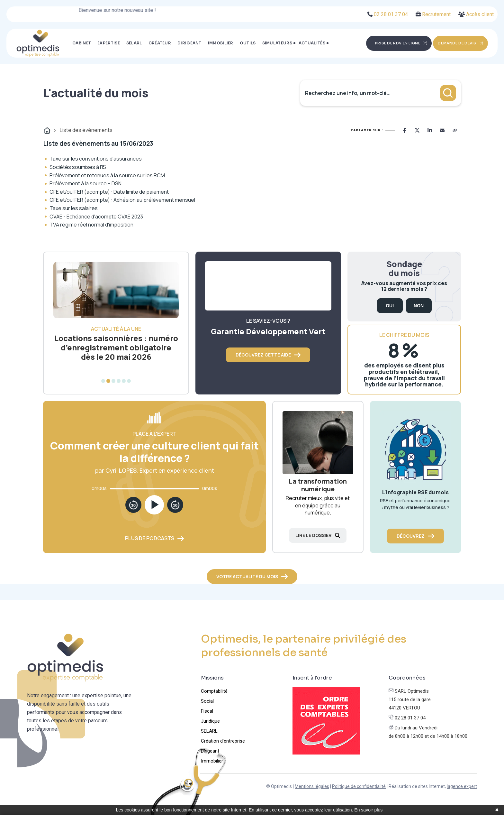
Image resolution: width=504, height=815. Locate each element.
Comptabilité (214, 691)
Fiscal (207, 711)
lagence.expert (462, 786)
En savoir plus (368, 810)
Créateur (160, 43)
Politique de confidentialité (359, 786)
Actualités (312, 43)
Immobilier (221, 43)
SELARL (134, 43)
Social (207, 701)
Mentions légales (312, 786)
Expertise (109, 43)
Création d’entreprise (223, 741)
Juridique (210, 721)
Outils (248, 43)
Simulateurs (277, 43)
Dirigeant (189, 43)
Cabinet (82, 43)
